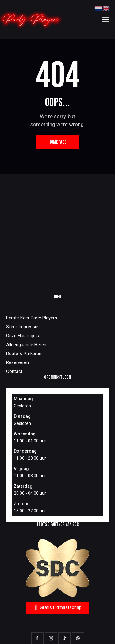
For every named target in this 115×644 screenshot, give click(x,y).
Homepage (57, 142)
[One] (57, 230)
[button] (105, 20)
